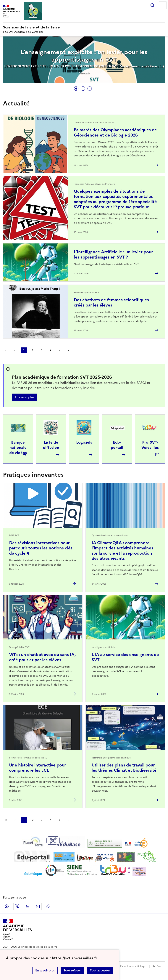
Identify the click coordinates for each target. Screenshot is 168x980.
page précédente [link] (15, 350)
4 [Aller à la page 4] (51, 350)
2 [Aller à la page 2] (33, 350)
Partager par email (38, 906)
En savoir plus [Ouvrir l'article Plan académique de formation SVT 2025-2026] (25, 397)
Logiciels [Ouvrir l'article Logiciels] (84, 442)
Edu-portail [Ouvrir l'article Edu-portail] (117, 445)
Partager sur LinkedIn (28, 906)
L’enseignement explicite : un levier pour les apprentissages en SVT (84, 56)
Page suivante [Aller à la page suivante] (59, 350)
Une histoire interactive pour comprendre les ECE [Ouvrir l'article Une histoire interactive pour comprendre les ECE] (38, 768)
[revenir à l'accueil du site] (84, 27)
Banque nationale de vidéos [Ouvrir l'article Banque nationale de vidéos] (18, 448)
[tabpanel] (84, 60)
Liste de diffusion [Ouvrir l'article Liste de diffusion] (51, 445)
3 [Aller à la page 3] (42, 350)
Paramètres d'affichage (133, 966)
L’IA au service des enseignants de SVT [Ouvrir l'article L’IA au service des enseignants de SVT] (125, 657)
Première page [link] (6, 350)
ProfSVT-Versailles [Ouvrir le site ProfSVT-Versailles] (150, 445)
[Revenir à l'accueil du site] (17, 930)
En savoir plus (45, 970)
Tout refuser (72, 970)
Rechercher (152, 5)
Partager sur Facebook (7, 906)
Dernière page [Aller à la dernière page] (68, 350)
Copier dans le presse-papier (48, 906)
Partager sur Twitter (17, 906)
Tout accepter (100, 970)
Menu (163, 5)
